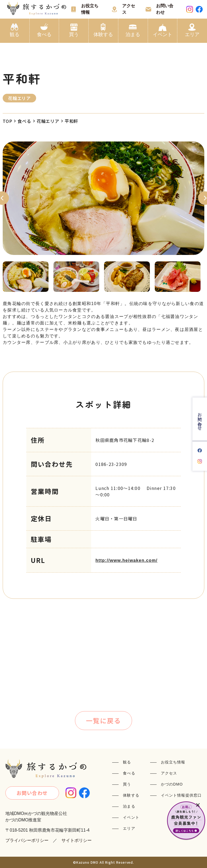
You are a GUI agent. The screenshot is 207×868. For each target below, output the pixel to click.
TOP (7, 121)
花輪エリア (48, 121)
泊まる (133, 34)
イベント (163, 34)
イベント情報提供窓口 (181, 795)
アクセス (129, 9)
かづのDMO (172, 784)
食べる (44, 34)
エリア (192, 34)
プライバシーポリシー (27, 840)
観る (15, 34)
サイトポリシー (77, 840)
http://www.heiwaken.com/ (126, 560)
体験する (103, 34)
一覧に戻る (103, 720)
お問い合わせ (165, 9)
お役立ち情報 (90, 9)
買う (74, 34)
